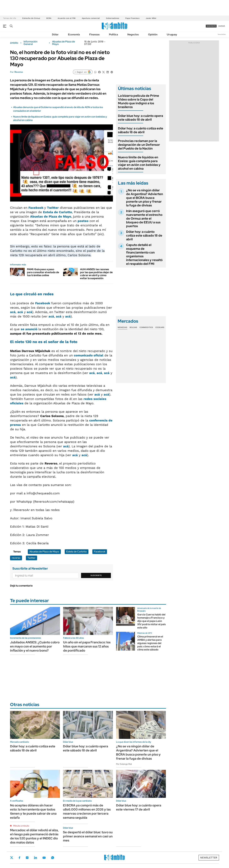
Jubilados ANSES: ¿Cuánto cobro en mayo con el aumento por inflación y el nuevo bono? (35, 646)
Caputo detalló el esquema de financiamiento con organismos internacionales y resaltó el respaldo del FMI (144, 254)
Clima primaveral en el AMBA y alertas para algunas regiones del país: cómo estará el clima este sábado (150, 643)
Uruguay (172, 34)
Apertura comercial (91, 18)
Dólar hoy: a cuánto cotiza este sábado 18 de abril (141, 130)
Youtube (44, 858)
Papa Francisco (132, 18)
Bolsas (133, 327)
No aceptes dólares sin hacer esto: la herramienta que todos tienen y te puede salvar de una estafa (33, 811)
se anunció (30, 329)
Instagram (27, 858)
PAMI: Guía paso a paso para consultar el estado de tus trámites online (43, 272)
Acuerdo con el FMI (67, 18)
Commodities (146, 327)
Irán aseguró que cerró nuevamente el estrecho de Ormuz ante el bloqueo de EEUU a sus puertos (144, 218)
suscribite (211, 26)
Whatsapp (53, 858)
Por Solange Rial (124, 764)
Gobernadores (113, 18)
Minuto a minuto (21, 826)
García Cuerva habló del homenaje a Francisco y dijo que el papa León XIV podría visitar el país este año (151, 621)
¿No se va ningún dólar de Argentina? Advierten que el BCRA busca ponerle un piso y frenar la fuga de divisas (145, 198)
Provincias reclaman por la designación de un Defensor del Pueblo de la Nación (139, 145)
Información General (30, 43)
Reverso (19, 72)
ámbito (14, 43)
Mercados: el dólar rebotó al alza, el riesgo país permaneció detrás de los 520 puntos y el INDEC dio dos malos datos (34, 836)
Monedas (122, 327)
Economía (74, 34)
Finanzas (94, 34)
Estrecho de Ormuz (31, 18)
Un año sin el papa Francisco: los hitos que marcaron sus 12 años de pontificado (87, 646)
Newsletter (222, 34)
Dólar (55, 34)
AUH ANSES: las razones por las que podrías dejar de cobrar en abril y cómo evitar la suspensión (96, 274)
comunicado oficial (89, 355)
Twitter (53, 208)
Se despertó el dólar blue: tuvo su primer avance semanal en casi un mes (88, 836)
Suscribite (96, 575)
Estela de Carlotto (57, 212)
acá (13, 312)
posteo (83, 221)
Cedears (160, 327)
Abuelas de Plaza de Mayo (64, 43)
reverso (16, 558)
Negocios (133, 34)
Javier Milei (151, 18)
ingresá (222, 26)
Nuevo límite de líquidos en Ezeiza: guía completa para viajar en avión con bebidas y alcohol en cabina (139, 163)
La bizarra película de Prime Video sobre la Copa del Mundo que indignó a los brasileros (139, 101)
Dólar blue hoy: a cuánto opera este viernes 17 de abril (139, 807)
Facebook (36, 208)
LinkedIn (35, 858)
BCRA (49, 18)
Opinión (153, 34)
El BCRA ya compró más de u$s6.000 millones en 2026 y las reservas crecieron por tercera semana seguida (87, 811)
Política (113, 34)
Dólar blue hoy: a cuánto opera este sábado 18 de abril (140, 118)
